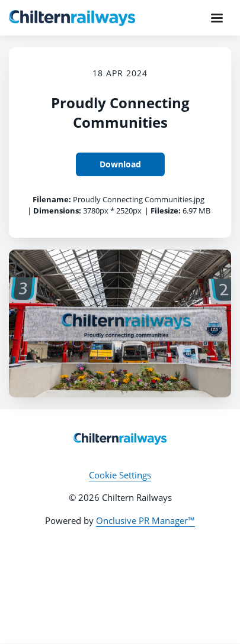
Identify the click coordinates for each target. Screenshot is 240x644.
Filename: (52, 199)
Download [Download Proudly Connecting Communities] (120, 164)
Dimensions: (57, 211)
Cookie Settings (120, 475)
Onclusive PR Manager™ (145, 520)
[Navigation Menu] (217, 18)
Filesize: (166, 211)
